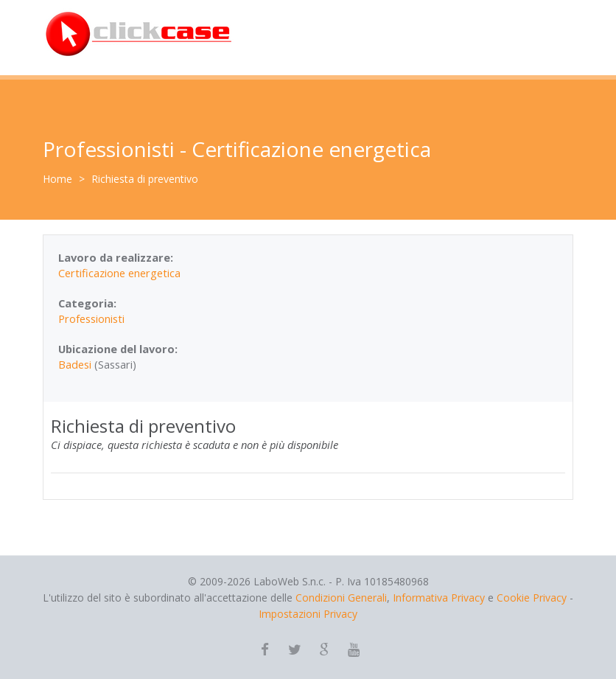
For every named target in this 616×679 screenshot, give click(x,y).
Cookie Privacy (532, 598)
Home (57, 179)
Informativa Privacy (439, 598)
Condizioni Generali (341, 598)
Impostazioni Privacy (308, 614)
